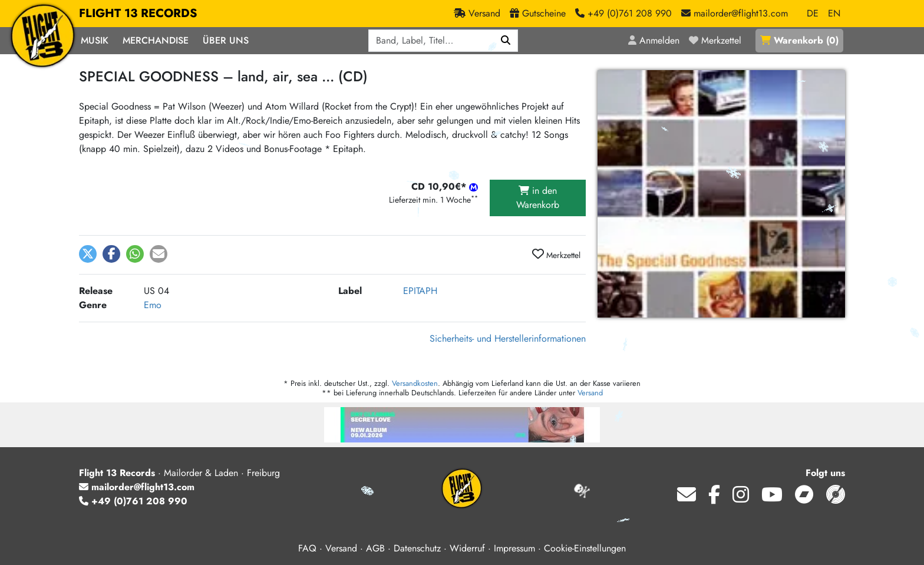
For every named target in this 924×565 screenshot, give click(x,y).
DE (813, 13)
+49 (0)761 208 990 (133, 501)
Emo (153, 305)
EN (834, 13)
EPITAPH (420, 291)
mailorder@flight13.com (137, 487)
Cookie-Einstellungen (585, 548)
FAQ (307, 548)
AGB (375, 548)
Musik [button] (95, 40)
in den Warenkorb (538, 198)
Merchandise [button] (156, 40)
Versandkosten (415, 383)
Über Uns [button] (226, 40)
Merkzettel (556, 255)
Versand (590, 393)
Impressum (514, 548)
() (799, 40)
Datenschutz (417, 548)
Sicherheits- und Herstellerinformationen (508, 338)
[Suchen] (506, 41)
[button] (88, 254)
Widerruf (467, 548)
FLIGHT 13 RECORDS (138, 14)
